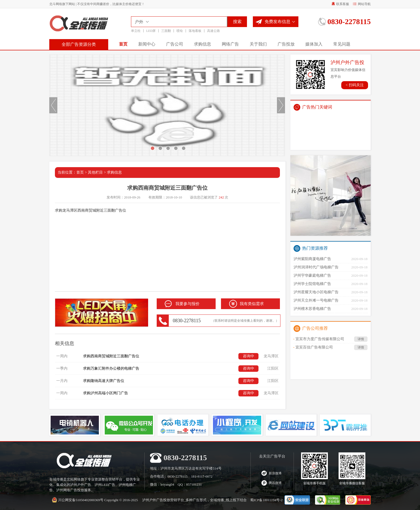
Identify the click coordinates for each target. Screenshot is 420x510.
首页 (123, 44)
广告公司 (175, 44)
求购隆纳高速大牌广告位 (104, 381)
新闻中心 (147, 44)
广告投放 (286, 44)
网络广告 (230, 44)
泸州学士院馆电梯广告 (312, 284)
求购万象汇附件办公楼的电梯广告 (111, 368)
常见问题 (342, 44)
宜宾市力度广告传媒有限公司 (331, 339)
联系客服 (340, 4)
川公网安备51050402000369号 (81, 500)
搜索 (237, 22)
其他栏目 (95, 172)
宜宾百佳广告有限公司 (331, 347)
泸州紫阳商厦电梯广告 (312, 259)
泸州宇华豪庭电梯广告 (312, 275)
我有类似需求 (252, 304)
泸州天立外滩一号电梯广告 (316, 300)
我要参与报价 (187, 304)
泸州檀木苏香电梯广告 (312, 309)
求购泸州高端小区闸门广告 (106, 393)
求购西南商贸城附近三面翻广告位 (111, 356)
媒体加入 (314, 44)
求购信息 (202, 44)
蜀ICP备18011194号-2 (266, 500)
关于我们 (258, 44)
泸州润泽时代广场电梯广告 (316, 267)
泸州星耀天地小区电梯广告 (316, 292)
